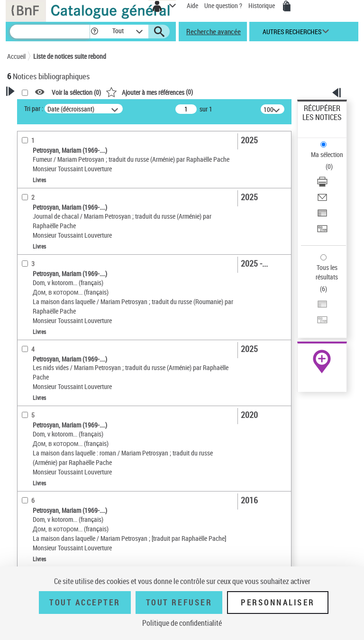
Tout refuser (179, 603)
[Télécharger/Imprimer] (322, 185)
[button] (95, 32)
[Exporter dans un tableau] (322, 216)
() (149, 92)
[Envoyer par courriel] (322, 200)
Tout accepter (85, 603)
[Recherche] (50, 32)
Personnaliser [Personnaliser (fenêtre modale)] (278, 603)
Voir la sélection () (76, 92)
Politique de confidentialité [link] (182, 623)
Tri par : (34, 108)
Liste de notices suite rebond (70, 56)
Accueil (16, 56)
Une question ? (223, 5)
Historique (262, 5)
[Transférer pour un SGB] (322, 232)
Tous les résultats (327, 272)
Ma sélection (327, 154)
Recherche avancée (214, 31)
